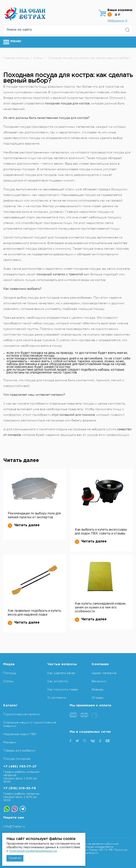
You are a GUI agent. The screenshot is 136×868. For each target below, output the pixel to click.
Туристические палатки (22, 714)
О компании (57, 698)
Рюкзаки (10, 742)
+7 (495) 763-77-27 (20, 766)
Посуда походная (17, 759)
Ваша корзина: (120, 10)
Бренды (98, 689)
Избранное (117, 21)
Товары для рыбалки (19, 750)
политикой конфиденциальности (33, 851)
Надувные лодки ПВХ (20, 734)
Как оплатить (58, 681)
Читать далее (24, 525)
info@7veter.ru (14, 826)
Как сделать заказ (61, 673)
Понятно (15, 858)
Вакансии (99, 681)
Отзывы (98, 698)
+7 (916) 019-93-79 (20, 788)
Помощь (10, 673)
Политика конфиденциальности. (98, 851)
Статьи (8, 681)
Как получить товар (63, 689)
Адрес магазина (104, 673)
